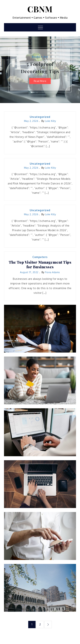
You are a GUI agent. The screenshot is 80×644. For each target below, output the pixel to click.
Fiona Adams (53, 272)
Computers (40, 257)
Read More (40, 81)
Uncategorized (40, 117)
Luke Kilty (51, 121)
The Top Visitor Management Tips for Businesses (40, 265)
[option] (40, 70)
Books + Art (40, 57)
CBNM (40, 9)
